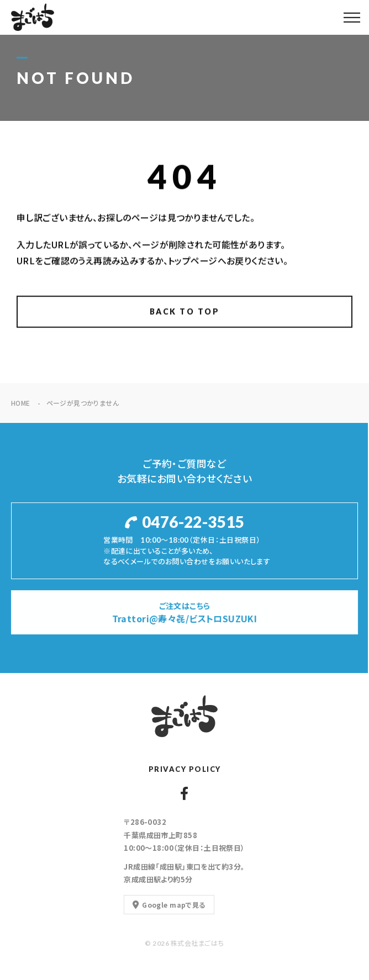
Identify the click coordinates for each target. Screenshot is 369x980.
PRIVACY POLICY (185, 769)
